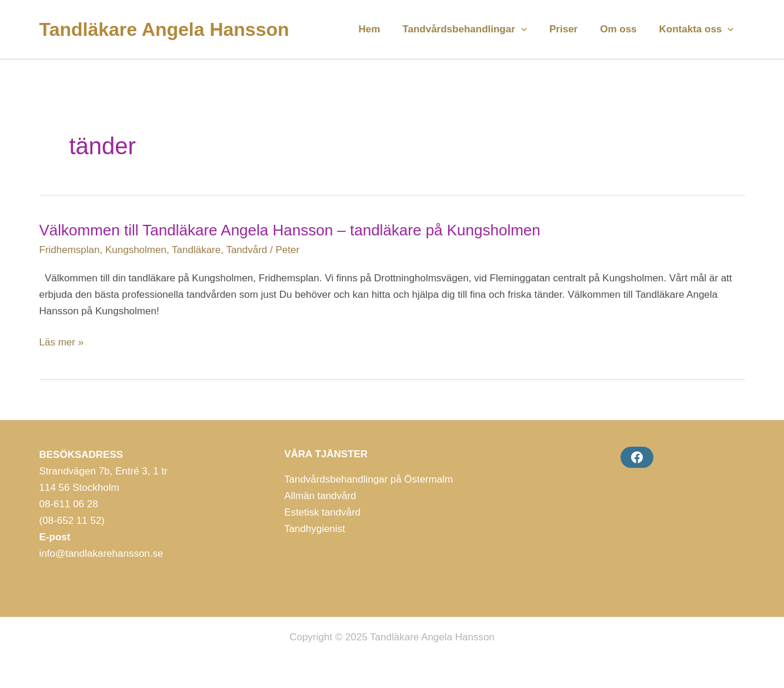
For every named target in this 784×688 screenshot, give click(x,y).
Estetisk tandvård (322, 512)
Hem (380, 29)
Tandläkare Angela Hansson (164, 29)
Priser (569, 29)
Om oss (622, 29)
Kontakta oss (698, 29)
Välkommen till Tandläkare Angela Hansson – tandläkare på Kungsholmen (290, 230)
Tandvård (246, 250)
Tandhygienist (315, 529)
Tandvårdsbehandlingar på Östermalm (369, 479)
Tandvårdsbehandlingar (473, 29)
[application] (529, 29)
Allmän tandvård (320, 496)
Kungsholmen (136, 250)
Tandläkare (196, 250)
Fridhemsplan (70, 250)
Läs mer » (62, 343)
